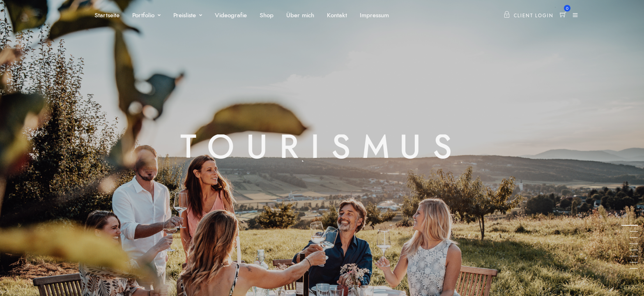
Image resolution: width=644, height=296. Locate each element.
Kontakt (337, 15)
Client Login (529, 16)
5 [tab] (634, 250)
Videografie (231, 15)
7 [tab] (634, 262)
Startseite (107, 15)
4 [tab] (634, 244)
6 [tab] (634, 256)
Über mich (300, 15)
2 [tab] (634, 231)
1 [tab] (634, 225)
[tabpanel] (322, 148)
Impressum (374, 15)
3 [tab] (634, 237)
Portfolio (143, 15)
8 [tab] (634, 268)
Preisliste (185, 15)
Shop (267, 15)
